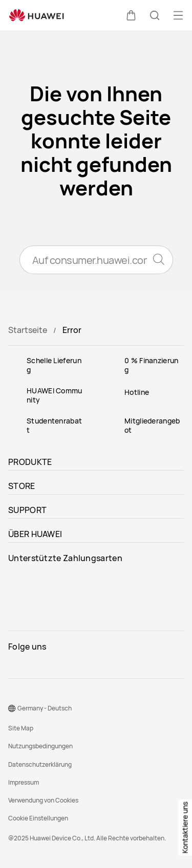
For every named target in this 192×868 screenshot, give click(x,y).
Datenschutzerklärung (40, 764)
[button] (131, 15)
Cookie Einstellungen (38, 818)
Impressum (24, 782)
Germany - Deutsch (45, 708)
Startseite (28, 330)
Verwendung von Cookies (43, 800)
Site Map (21, 728)
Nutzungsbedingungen (40, 746)
